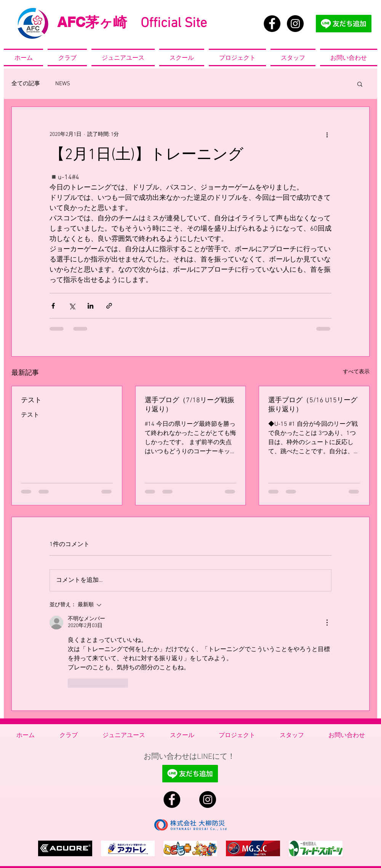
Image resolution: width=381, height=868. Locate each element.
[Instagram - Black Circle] (295, 24)
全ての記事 (26, 84)
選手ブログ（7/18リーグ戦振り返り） (190, 405)
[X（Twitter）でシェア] (72, 306)
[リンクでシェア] (109, 306)
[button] (360, 84)
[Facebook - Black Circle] (272, 24)
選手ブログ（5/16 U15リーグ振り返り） (313, 405)
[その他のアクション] (327, 134)
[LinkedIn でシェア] (90, 306)
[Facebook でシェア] (53, 306)
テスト (31, 401)
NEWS (63, 84)
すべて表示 (356, 372)
